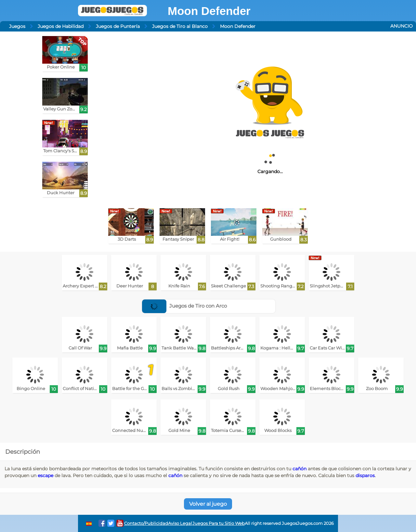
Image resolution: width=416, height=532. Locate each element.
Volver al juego (208, 504)
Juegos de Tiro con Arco (184, 306)
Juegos (17, 26)
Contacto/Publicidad (146, 523)
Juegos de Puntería (118, 26)
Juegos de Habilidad (61, 26)
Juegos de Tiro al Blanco (180, 26)
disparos (365, 475)
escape (45, 475)
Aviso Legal (180, 523)
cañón (299, 469)
